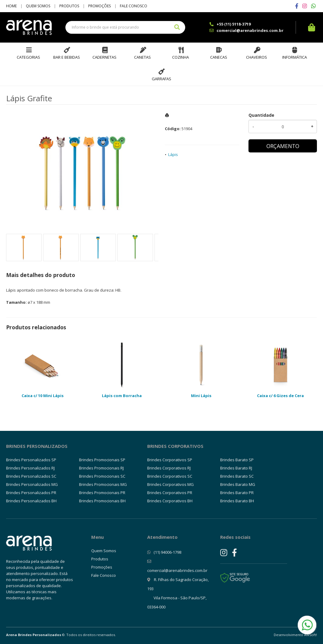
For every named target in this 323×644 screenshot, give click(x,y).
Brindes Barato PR (237, 493)
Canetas (142, 57)
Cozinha (181, 57)
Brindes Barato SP (237, 460)
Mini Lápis (201, 396)
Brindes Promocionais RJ (101, 468)
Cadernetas (104, 57)
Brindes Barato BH (237, 501)
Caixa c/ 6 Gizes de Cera (280, 396)
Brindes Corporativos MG (170, 484)
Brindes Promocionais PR (102, 493)
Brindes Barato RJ (236, 468)
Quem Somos (38, 6)
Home (11, 6)
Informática (295, 57)
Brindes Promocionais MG (103, 484)
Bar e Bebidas (67, 57)
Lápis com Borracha (122, 396)
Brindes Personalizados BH (31, 501)
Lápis (173, 154)
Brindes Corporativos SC (170, 476)
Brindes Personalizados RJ (30, 468)
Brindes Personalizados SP (31, 460)
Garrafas (161, 79)
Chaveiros (257, 57)
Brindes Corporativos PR (170, 493)
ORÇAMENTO (283, 146)
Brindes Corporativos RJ (169, 468)
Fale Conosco (134, 6)
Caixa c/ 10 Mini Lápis (43, 396)
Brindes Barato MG (238, 484)
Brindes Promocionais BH (102, 501)
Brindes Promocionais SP (102, 460)
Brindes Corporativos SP (170, 460)
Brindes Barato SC (237, 476)
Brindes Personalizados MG (32, 484)
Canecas (219, 57)
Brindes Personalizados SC (31, 476)
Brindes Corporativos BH (170, 501)
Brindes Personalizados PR (31, 493)
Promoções (99, 6)
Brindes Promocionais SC (102, 476)
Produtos (69, 6)
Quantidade (261, 115)
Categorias (28, 57)
